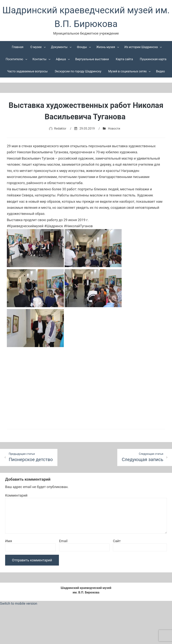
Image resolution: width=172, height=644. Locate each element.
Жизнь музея (106, 47)
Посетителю (14, 59)
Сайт (117, 541)
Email (63, 541)
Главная (18, 47)
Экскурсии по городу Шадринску (78, 71)
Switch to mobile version (19, 603)
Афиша (61, 59)
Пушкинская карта (153, 59)
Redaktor (60, 129)
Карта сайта (124, 59)
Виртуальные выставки (92, 59)
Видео (160, 71)
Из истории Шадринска (141, 47)
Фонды (82, 47)
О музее (36, 47)
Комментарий (16, 495)
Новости (114, 129)
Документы (59, 47)
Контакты (39, 59)
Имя (9, 541)
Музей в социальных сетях (128, 71)
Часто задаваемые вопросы (27, 71)
